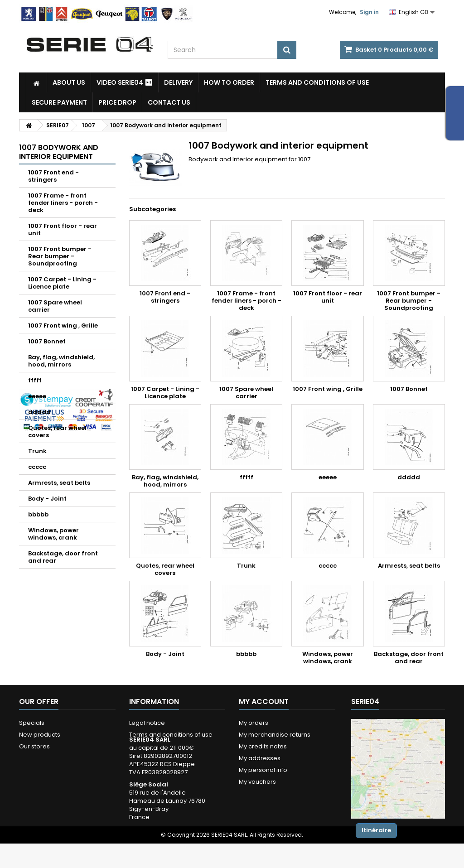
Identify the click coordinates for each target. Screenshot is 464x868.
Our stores (34, 746)
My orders (254, 723)
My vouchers (257, 782)
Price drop (117, 102)
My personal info (263, 770)
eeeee (37, 396)
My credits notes (263, 746)
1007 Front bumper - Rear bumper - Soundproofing (60, 256)
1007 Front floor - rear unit (63, 229)
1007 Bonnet (47, 341)
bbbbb (38, 514)
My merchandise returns (275, 735)
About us (69, 82)
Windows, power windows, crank (53, 534)
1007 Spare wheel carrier (55, 306)
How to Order (229, 82)
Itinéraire (376, 830)
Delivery (178, 82)
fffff (35, 380)
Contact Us (169, 102)
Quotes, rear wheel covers (57, 432)
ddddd (39, 412)
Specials (32, 723)
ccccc (37, 467)
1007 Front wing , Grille (63, 325)
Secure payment (59, 102)
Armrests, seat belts (59, 483)
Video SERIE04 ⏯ (125, 82)
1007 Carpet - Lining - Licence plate (62, 283)
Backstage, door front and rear (63, 557)
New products (40, 735)
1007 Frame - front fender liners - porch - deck (63, 203)
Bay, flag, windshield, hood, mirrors (61, 361)
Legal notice (147, 723)
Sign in (369, 12)
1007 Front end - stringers (53, 176)
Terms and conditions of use (317, 82)
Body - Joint (47, 499)
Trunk (37, 451)
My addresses (260, 758)
